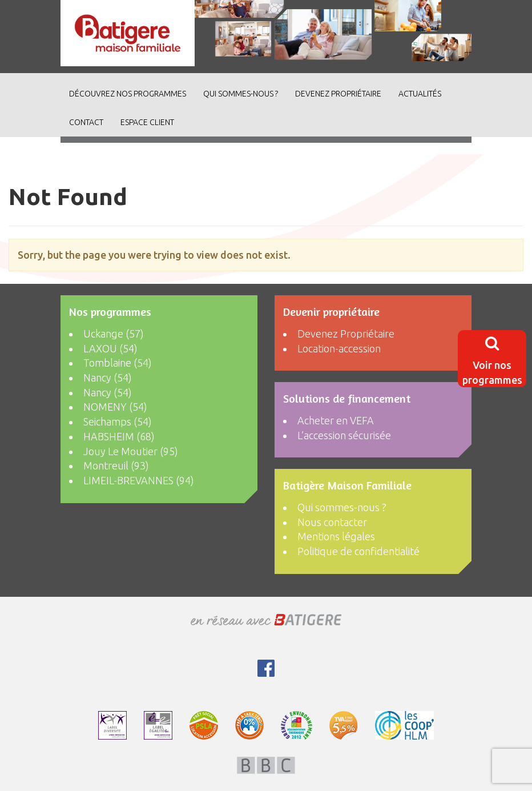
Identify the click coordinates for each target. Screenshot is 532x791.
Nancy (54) (108, 378)
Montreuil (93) (116, 465)
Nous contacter (332, 522)
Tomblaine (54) (118, 363)
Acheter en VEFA (336, 420)
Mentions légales (336, 536)
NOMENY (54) (115, 407)
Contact (86, 122)
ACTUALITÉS (420, 94)
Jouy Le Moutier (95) (131, 451)
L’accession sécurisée (344, 435)
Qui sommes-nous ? (241, 94)
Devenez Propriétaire (338, 94)
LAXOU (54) (110, 348)
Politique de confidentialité (358, 551)
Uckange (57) (114, 334)
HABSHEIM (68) (119, 436)
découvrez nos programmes (128, 94)
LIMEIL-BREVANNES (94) (139, 480)
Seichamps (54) (118, 421)
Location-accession (339, 348)
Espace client (147, 122)
